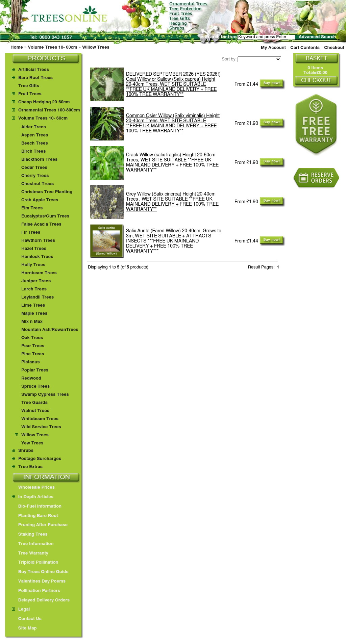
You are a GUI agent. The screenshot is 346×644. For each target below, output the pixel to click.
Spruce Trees (35, 387)
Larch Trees (34, 289)
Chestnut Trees (38, 184)
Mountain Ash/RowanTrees (50, 330)
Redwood (31, 378)
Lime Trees (33, 305)
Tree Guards (34, 403)
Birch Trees (33, 151)
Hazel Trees (34, 249)
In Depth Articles (33, 497)
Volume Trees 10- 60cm (52, 47)
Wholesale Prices (33, 487)
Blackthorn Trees (39, 160)
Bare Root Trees (35, 78)
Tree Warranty (30, 553)
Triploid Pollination (35, 562)
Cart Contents (305, 48)
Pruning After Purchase (40, 525)
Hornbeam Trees (39, 273)
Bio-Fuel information (37, 506)
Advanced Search (317, 37)
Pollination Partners (36, 591)
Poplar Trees (35, 370)
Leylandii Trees (38, 297)
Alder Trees (34, 127)
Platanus (31, 362)
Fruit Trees (30, 94)
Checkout (334, 48)
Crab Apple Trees (40, 200)
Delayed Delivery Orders (41, 600)
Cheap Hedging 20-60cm (44, 102)
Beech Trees (35, 143)
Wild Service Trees (41, 427)
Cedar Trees (34, 168)
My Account (273, 48)
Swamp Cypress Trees (45, 395)
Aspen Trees (35, 135)
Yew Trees (32, 443)
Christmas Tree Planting (47, 192)
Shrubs (26, 451)
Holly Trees (33, 265)
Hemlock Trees (37, 257)
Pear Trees (33, 346)
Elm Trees (32, 208)
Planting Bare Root (35, 516)
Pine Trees (33, 354)
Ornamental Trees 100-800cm (49, 110)
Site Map (24, 628)
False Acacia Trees (41, 224)
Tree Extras (30, 467)
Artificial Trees (34, 70)
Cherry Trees (35, 176)
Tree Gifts (29, 86)
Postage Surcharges (40, 459)
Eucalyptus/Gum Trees (45, 216)
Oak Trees (32, 338)
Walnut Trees (35, 411)
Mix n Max (32, 322)
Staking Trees (30, 534)
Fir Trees (31, 233)
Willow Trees (96, 47)
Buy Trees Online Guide (40, 572)
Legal (21, 609)
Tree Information (33, 544)
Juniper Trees (36, 281)
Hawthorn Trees (38, 241)
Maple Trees (34, 314)
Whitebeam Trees (40, 419)
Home (17, 47)
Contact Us (27, 619)
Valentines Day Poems (39, 581)
